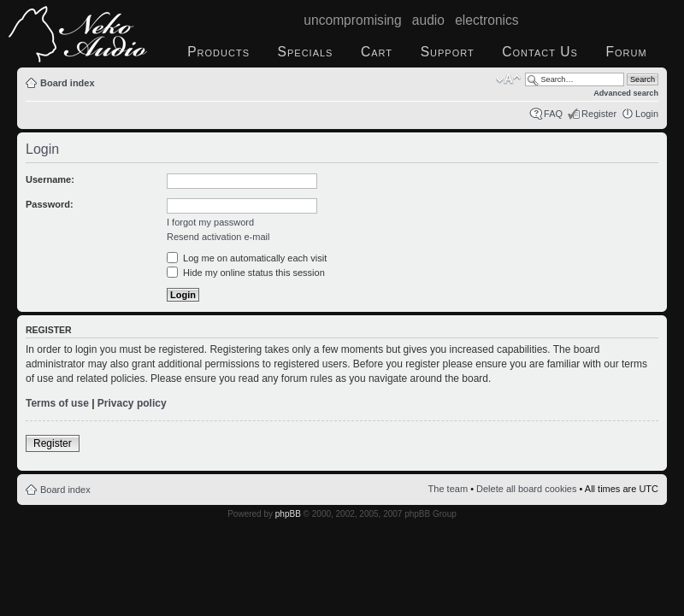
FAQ (553, 114)
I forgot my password (210, 222)
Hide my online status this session (246, 273)
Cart (377, 52)
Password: (50, 204)
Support (448, 52)
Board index (68, 83)
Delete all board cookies (526, 489)
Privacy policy (132, 403)
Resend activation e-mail (218, 237)
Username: (50, 179)
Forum (626, 52)
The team (448, 489)
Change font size (508, 79)
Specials (306, 52)
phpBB (288, 514)
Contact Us (540, 52)
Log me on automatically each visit (247, 258)
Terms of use (57, 403)
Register (599, 114)
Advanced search (626, 93)
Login (647, 114)
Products (218, 52)
